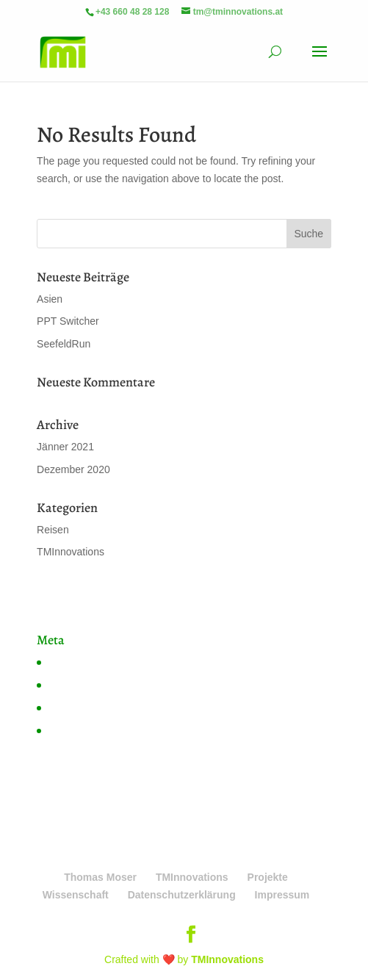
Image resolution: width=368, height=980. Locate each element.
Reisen (53, 530)
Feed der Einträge (88, 685)
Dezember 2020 (73, 469)
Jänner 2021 (65, 447)
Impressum (282, 895)
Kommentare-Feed (90, 707)
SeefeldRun (64, 344)
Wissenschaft (76, 895)
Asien (50, 299)
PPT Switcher (68, 321)
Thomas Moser (100, 877)
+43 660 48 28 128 (132, 12)
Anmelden (70, 662)
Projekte (268, 877)
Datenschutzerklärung (182, 895)
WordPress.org (81, 730)
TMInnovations (71, 552)
